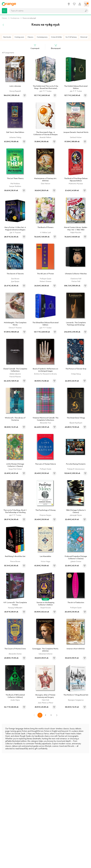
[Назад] (3, 25)
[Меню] (5, 11)
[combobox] (46, 11)
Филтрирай (56, 47)
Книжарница (15, 18)
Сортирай (35, 47)
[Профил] (80, 4)
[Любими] (74, 4)
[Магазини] (69, 4)
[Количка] (86, 4)
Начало (5, 18)
